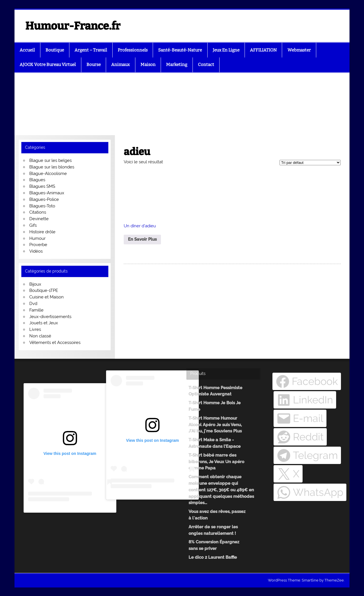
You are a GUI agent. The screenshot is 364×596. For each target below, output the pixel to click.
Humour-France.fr (73, 26)
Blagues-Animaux (47, 193)
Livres (35, 329)
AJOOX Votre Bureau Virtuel (48, 65)
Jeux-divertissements (50, 317)
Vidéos (36, 251)
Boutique (55, 50)
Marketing (177, 65)
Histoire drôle (42, 232)
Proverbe (38, 245)
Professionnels (133, 50)
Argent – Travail (91, 50)
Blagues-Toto (42, 206)
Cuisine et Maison (46, 297)
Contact (206, 65)
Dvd (33, 304)
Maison (148, 65)
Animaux (120, 65)
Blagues (37, 180)
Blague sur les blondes (52, 167)
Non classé (40, 336)
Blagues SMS (42, 186)
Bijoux (35, 284)
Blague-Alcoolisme (48, 174)
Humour (37, 238)
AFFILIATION (263, 50)
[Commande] (310, 163)
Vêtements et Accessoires (55, 343)
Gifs (33, 225)
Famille (36, 310)
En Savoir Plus (142, 239)
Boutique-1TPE (44, 290)
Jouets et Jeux (44, 323)
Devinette (39, 219)
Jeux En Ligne (226, 50)
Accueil (27, 50)
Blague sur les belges (50, 160)
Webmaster (299, 50)
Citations (38, 212)
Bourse (94, 65)
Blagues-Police (44, 199)
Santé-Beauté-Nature (180, 50)
